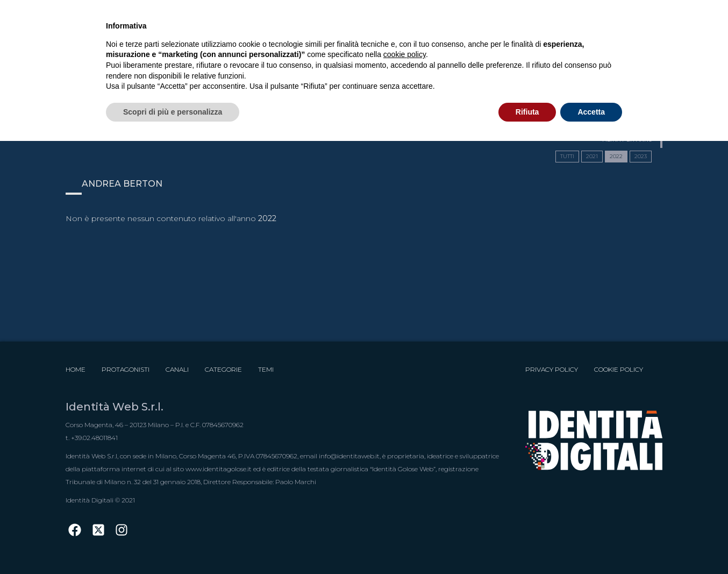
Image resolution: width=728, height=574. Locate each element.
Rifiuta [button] (527, 112)
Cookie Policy (619, 369)
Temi (266, 369)
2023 (641, 156)
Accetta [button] (591, 112)
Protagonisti (126, 369)
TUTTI (567, 156)
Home (76, 369)
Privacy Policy (552, 369)
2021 (592, 156)
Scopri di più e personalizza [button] (173, 112)
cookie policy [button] (405, 54)
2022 (616, 156)
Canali (177, 369)
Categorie (223, 369)
